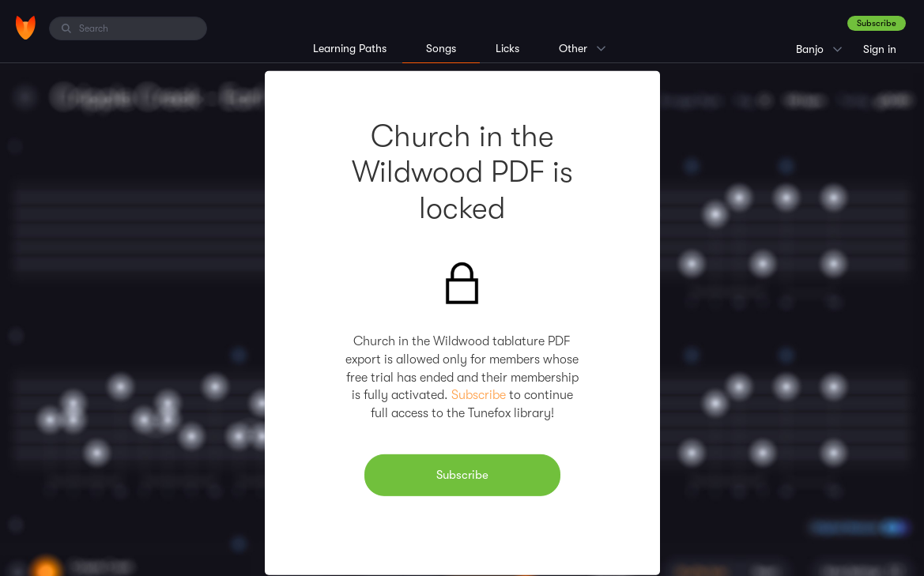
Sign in (880, 49)
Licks (507, 48)
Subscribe (877, 23)
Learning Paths (350, 48)
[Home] (26, 28)
